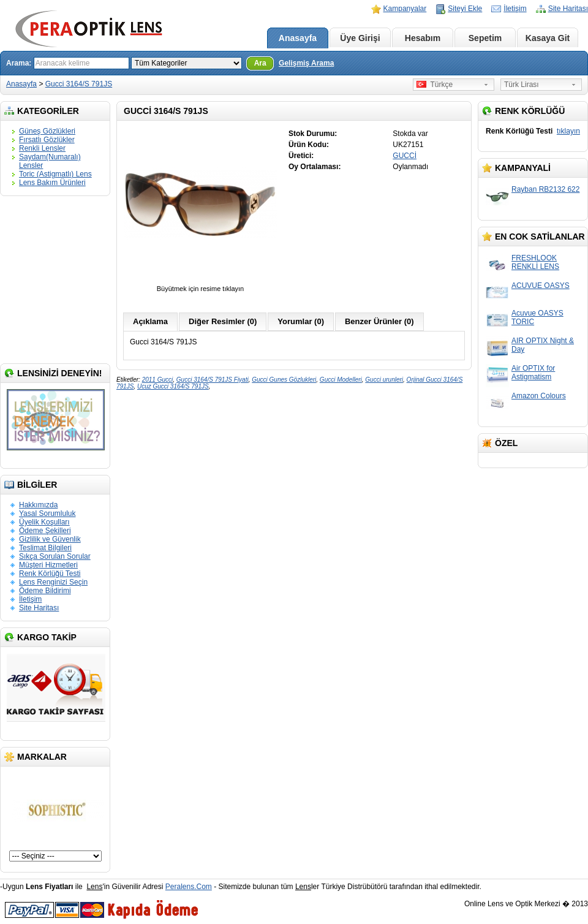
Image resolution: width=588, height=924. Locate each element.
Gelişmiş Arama (306, 63)
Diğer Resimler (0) (223, 321)
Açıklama (150, 321)
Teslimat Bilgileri (45, 548)
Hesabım (423, 38)
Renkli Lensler (42, 148)
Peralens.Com (189, 887)
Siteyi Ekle (465, 9)
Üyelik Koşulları (44, 522)
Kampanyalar (405, 9)
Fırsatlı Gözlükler (47, 140)
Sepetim (485, 38)
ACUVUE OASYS (541, 286)
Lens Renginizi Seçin (53, 582)
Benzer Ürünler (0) (379, 321)
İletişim (515, 9)
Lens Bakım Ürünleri (52, 183)
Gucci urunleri (384, 380)
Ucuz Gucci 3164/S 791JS (173, 386)
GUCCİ (405, 156)
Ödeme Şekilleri (45, 531)
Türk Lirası (522, 85)
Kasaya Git (548, 38)
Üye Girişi (360, 38)
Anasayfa (298, 38)
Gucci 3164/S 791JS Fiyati (213, 380)
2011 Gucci (158, 380)
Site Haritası (568, 9)
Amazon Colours (539, 396)
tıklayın (568, 131)
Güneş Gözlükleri (47, 131)
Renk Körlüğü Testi (50, 574)
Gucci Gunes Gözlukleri (284, 380)
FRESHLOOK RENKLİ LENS (535, 262)
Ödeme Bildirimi (45, 591)
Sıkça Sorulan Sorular (55, 556)
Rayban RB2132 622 (545, 189)
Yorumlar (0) (301, 321)
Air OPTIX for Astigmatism (533, 373)
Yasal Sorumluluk (47, 513)
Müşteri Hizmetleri (48, 565)
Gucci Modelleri (341, 380)
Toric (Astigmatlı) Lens (55, 174)
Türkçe (435, 85)
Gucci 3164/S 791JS (79, 84)
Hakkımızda (38, 505)
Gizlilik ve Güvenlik (50, 539)
